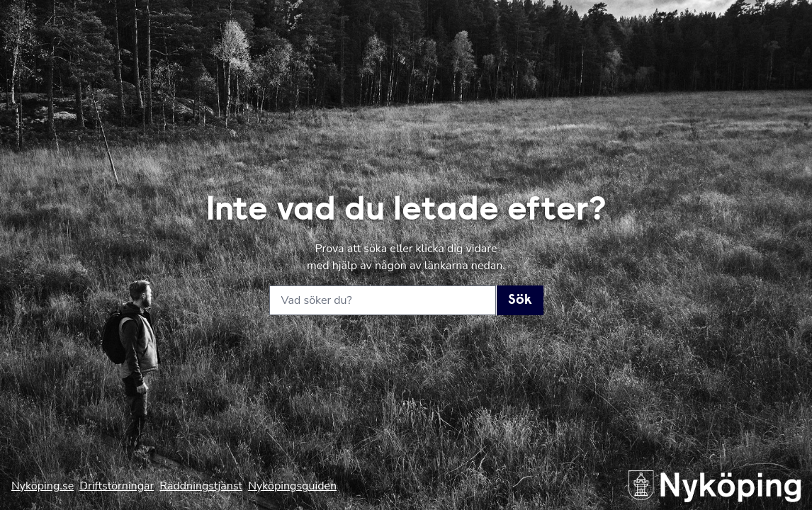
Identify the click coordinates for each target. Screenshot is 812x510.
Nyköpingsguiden (292, 486)
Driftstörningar (117, 486)
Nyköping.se (43, 486)
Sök (520, 300)
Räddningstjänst (201, 486)
